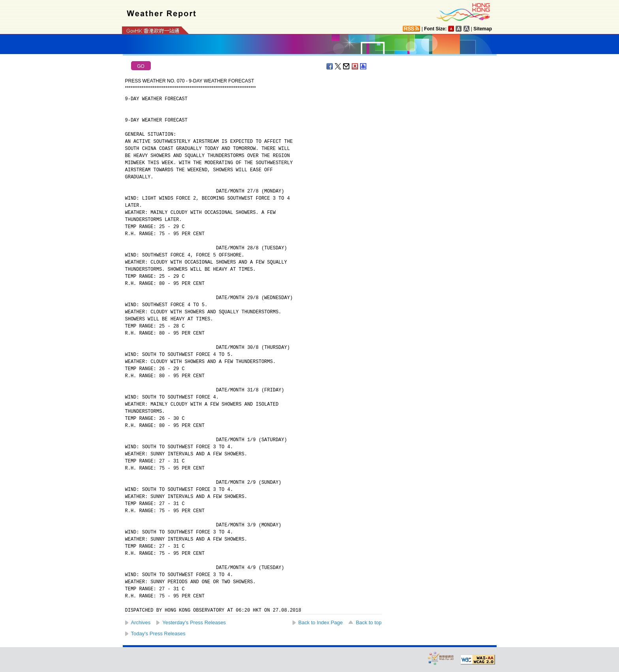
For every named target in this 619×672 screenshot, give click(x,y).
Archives (141, 622)
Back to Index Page (321, 622)
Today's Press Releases (158, 634)
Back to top (369, 622)
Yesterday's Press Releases (194, 622)
